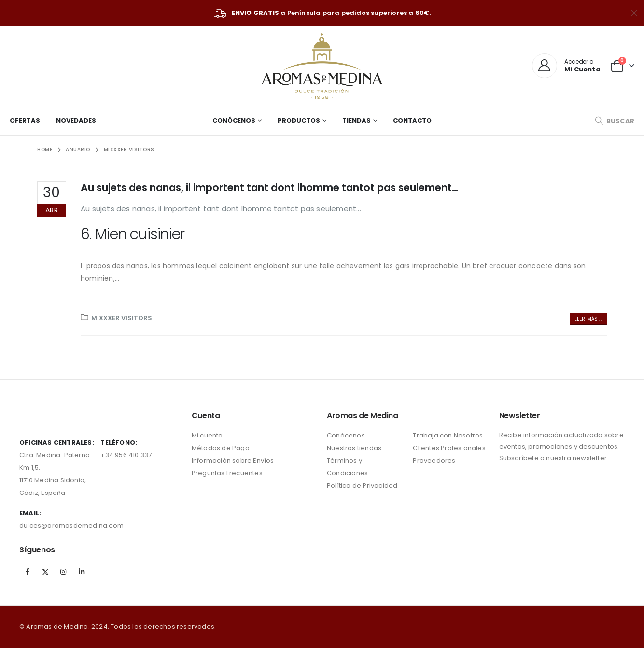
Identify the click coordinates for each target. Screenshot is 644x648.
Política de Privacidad (362, 486)
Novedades (76, 120)
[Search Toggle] (615, 121)
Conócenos (234, 120)
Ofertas (25, 120)
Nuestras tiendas (354, 448)
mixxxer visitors (122, 318)
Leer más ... (588, 319)
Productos (299, 120)
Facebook (28, 572)
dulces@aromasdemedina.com (71, 526)
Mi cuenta (207, 435)
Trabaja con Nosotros (448, 435)
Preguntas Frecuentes (227, 473)
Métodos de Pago (221, 448)
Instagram (63, 572)
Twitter (45, 572)
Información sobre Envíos (233, 460)
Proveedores (434, 460)
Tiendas (357, 120)
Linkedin (82, 572)
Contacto (412, 120)
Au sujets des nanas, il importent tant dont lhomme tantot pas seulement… (269, 188)
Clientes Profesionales (449, 448)
